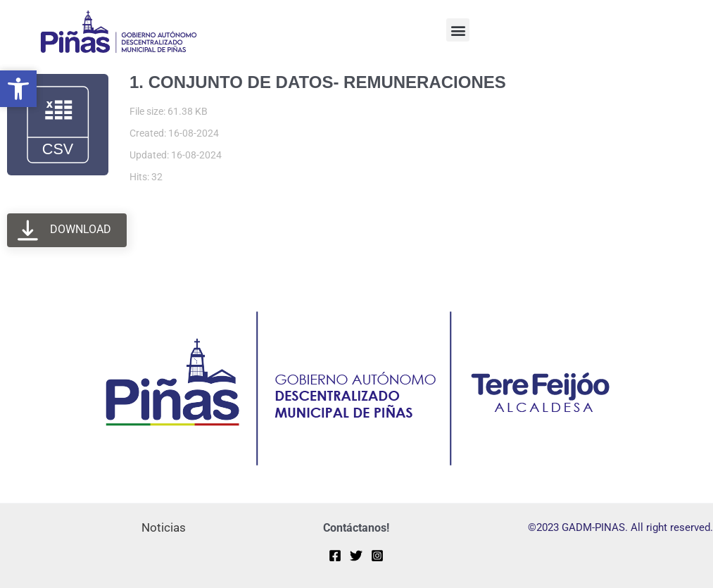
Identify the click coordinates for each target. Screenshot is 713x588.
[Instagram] (377, 556)
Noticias (164, 527)
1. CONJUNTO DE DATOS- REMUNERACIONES (318, 82)
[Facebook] (335, 556)
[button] (458, 30)
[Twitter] (356, 556)
